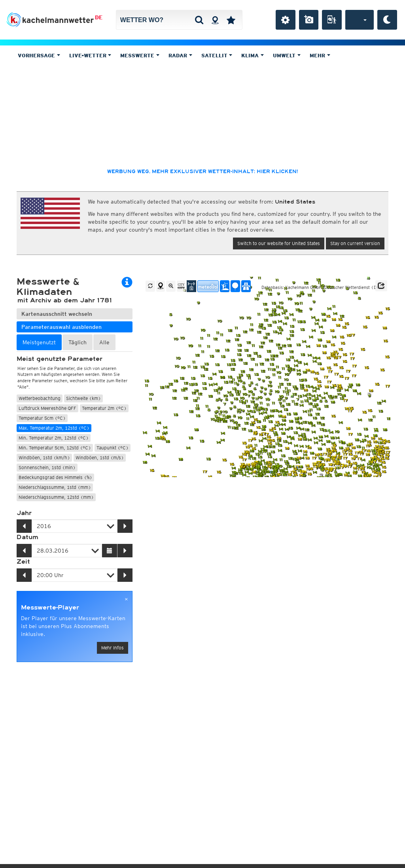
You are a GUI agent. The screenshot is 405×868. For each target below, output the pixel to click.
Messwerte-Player (50, 608)
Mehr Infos (113, 648)
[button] (381, 286)
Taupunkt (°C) (113, 448)
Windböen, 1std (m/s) (100, 458)
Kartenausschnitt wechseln (57, 314)
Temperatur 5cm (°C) (42, 418)
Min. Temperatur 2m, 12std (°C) (54, 438)
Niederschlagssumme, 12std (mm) (56, 497)
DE (99, 17)
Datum (27, 537)
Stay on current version (355, 243)
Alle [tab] (104, 342)
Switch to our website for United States (279, 243)
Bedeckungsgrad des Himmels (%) (55, 477)
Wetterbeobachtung (40, 398)
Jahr (24, 513)
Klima (253, 56)
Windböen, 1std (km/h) (44, 458)
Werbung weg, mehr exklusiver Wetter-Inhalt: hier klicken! (202, 172)
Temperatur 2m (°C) (104, 408)
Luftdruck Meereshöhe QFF (47, 408)
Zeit (23, 562)
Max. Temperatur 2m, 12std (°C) (54, 428)
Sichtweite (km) (83, 398)
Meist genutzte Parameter (60, 359)
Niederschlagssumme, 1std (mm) (55, 487)
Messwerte (140, 56)
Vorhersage (39, 56)
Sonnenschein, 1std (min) (47, 467)
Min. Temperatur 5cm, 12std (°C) (55, 448)
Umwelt (287, 56)
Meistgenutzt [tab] (39, 342)
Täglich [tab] (78, 342)
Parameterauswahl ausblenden (62, 327)
